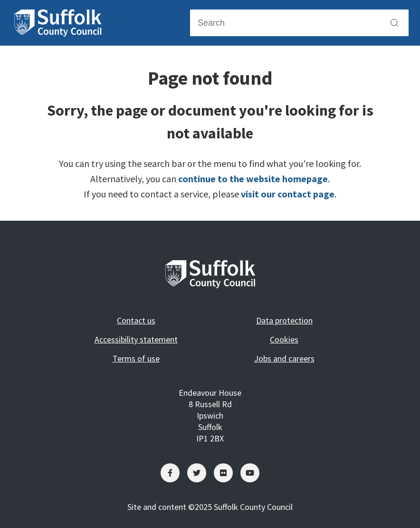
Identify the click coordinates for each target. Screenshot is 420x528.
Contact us (136, 320)
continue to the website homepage (253, 179)
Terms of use (136, 358)
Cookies (284, 339)
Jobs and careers (284, 358)
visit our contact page (288, 194)
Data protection (284, 320)
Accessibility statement (136, 339)
